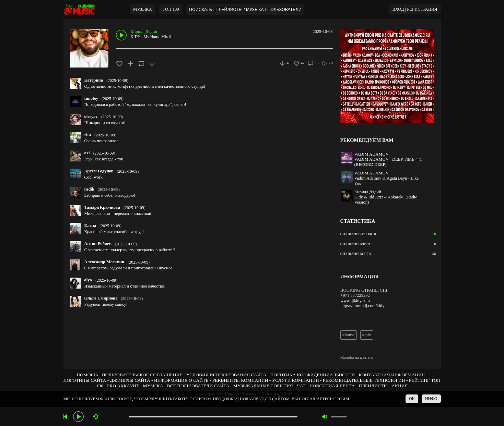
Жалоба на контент (357, 357)
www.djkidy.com (355, 301)
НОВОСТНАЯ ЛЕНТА (332, 386)
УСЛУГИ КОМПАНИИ (296, 380)
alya (88, 280)
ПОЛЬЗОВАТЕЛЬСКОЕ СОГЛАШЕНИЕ (142, 375)
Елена (90, 226)
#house (349, 335)
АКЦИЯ (400, 386)
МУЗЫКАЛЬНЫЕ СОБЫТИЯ (263, 386)
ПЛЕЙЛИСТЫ (373, 386)
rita (88, 135)
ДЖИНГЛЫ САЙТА (130, 380)
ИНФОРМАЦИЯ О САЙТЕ (181, 380)
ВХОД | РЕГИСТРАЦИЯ (415, 9)
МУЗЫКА (143, 9)
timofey (91, 98)
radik (89, 189)
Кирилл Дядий (144, 32)
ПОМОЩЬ (87, 375)
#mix (367, 335)
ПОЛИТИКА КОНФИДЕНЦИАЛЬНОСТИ (313, 375)
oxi (87, 153)
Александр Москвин (104, 262)
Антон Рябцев (98, 244)
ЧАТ (301, 386)
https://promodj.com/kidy (362, 306)
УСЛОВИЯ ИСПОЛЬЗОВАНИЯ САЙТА (226, 375)
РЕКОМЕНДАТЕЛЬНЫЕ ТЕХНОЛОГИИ (364, 380)
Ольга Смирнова (101, 298)
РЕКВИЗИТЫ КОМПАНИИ (240, 380)
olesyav (91, 117)
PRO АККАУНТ (123, 386)
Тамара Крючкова (102, 207)
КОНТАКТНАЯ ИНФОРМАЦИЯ (391, 375)
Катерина (94, 80)
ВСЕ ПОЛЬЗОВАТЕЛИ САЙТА (198, 386)
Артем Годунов (99, 171)
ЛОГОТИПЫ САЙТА (85, 380)
